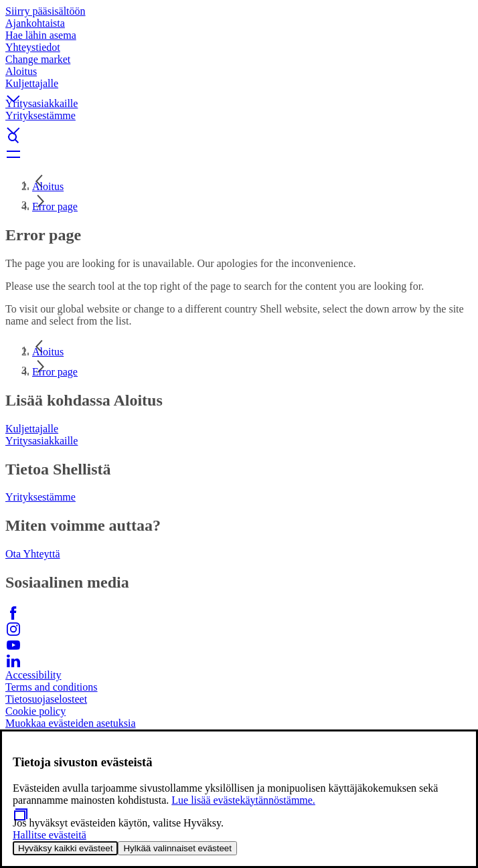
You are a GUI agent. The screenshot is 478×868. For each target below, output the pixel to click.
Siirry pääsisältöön (46, 11)
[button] (239, 88)
